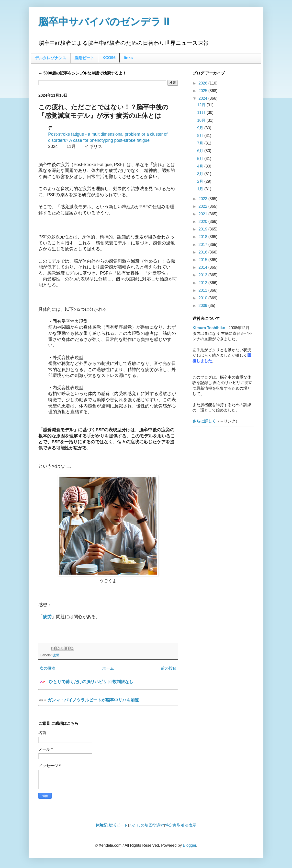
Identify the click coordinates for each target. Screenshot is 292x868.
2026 (203, 83)
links (128, 58)
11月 (202, 113)
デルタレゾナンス (51, 58)
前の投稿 (169, 668)
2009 (203, 306)
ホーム (108, 668)
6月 (201, 151)
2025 (203, 91)
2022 (203, 206)
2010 (203, 298)
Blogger (190, 845)
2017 (203, 245)
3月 (201, 174)
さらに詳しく (204, 421)
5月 (201, 159)
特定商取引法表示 (181, 825)
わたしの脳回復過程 (146, 825)
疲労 (56, 655)
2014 (203, 267)
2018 (203, 237)
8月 (201, 136)
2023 (203, 199)
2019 (203, 229)
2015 (203, 260)
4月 (201, 166)
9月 (201, 128)
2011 (203, 290)
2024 (203, 98)
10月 (202, 120)
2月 (201, 181)
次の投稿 (47, 668)
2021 (203, 214)
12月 (202, 105)
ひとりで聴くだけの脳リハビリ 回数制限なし (108, 683)
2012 (203, 283)
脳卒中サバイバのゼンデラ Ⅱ (104, 22)
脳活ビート (84, 58)
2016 (203, 252)
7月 (201, 143)
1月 (201, 189)
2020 (203, 222)
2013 (203, 275)
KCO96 (109, 58)
